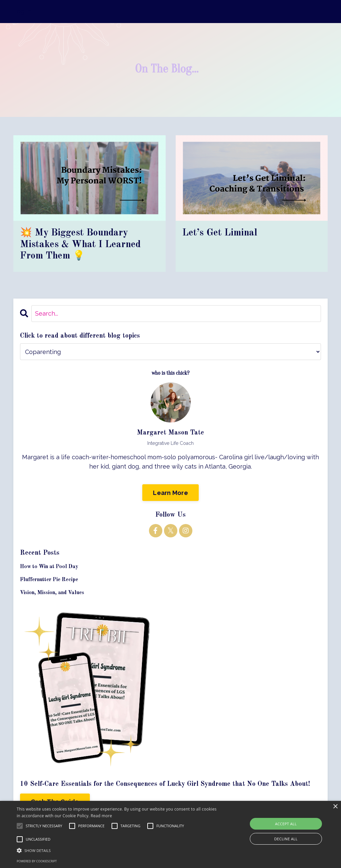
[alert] (170, 834)
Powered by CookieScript (37, 861)
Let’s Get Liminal (221, 233)
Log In (22, 11)
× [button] (335, 807)
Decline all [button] (286, 839)
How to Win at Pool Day (49, 568)
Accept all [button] (286, 824)
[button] (117, 850)
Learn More (170, 494)
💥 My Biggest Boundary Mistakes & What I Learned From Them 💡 (82, 245)
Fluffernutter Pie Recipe (49, 581)
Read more (102, 816)
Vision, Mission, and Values (52, 595)
